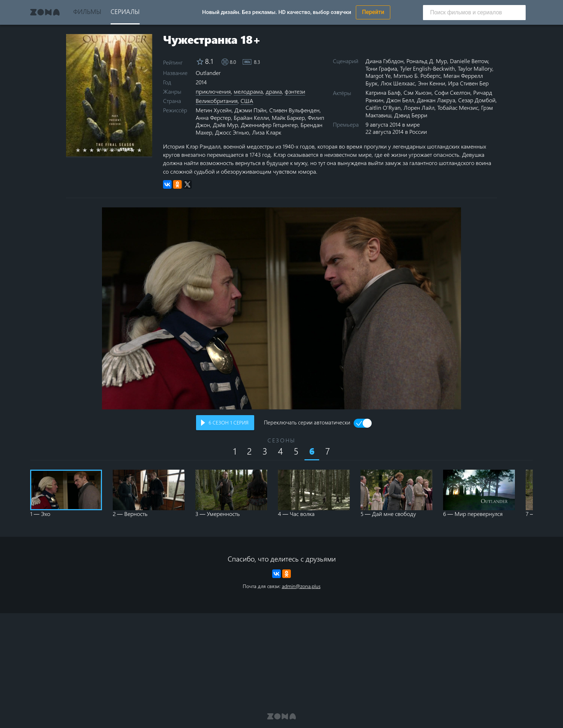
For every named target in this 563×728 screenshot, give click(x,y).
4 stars (103, 150)
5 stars (109, 150)
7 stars (123, 150)
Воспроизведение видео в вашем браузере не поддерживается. (281, 308)
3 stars (96, 150)
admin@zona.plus (301, 586)
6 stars (116, 150)
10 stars (143, 150)
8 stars (130, 150)
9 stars (137, 150)
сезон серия (229, 422)
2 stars (89, 150)
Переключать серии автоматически (307, 423)
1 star (82, 150)
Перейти (373, 12)
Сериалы (125, 11)
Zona (45, 12)
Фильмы (87, 11)
